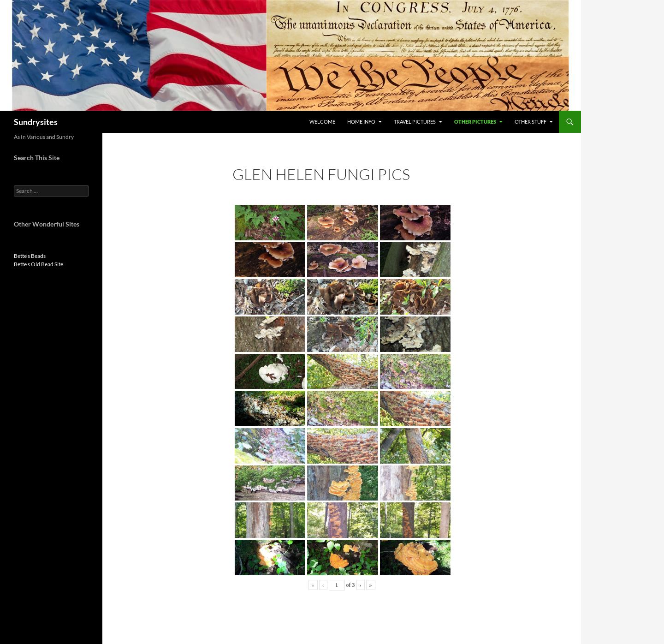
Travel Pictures (415, 122)
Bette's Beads (30, 256)
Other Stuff (531, 122)
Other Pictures (475, 122)
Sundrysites (36, 122)
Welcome (322, 122)
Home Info (361, 122)
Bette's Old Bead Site (39, 264)
